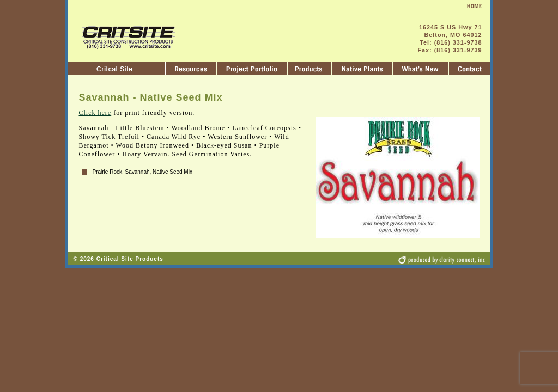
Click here (95, 113)
